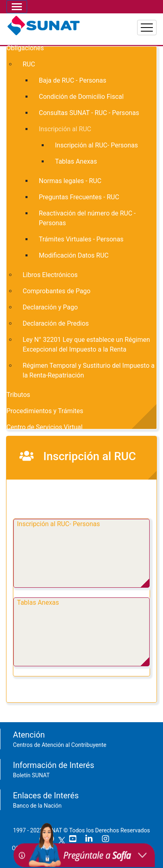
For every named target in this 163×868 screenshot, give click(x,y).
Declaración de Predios (56, 323)
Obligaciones (25, 48)
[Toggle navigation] (17, 7)
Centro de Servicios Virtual (44, 427)
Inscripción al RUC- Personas (58, 524)
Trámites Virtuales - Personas (81, 239)
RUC (29, 64)
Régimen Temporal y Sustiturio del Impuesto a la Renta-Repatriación (89, 370)
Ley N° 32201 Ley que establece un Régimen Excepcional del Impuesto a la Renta (86, 344)
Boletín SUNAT (31, 775)
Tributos (18, 395)
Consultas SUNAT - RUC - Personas (89, 113)
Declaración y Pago (50, 307)
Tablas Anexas (38, 602)
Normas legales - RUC (70, 181)
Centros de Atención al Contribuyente (60, 745)
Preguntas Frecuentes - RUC (79, 197)
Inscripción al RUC (65, 129)
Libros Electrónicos (50, 275)
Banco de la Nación (37, 806)
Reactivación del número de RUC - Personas (87, 218)
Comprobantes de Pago (57, 291)
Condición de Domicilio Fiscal (81, 97)
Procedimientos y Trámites (45, 411)
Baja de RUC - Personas (73, 80)
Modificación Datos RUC (74, 255)
